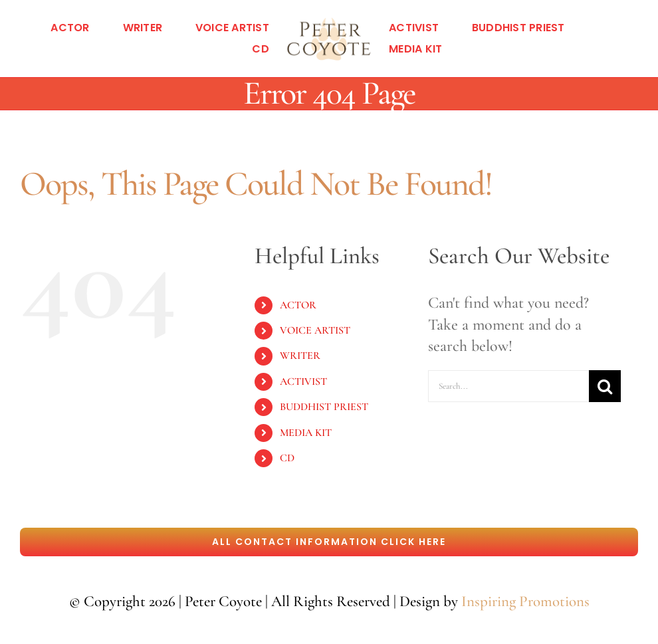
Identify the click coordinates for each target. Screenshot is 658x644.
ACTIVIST (303, 381)
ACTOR (298, 305)
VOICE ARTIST (315, 330)
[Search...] (508, 386)
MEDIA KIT (306, 433)
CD (287, 458)
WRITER (300, 356)
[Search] (605, 386)
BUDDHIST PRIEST (324, 407)
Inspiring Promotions (525, 601)
